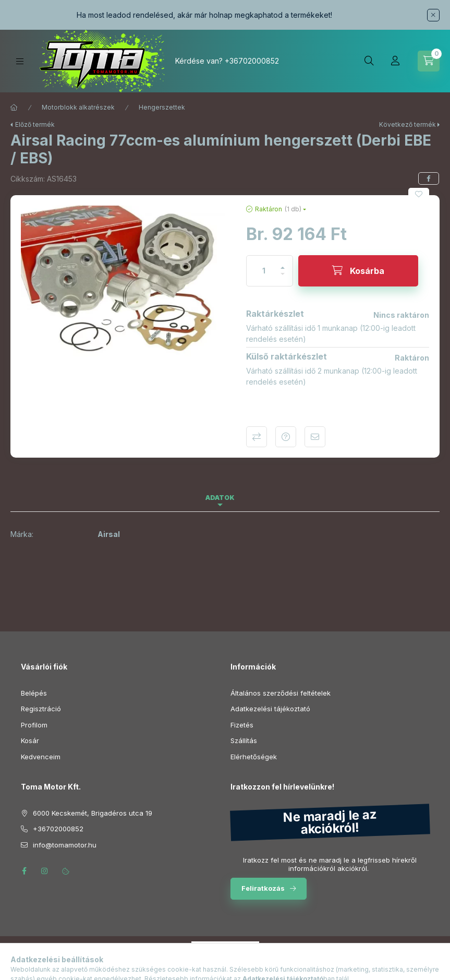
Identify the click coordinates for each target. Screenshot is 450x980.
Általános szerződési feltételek (281, 693)
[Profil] (395, 61)
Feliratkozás (263, 888)
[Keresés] (369, 61)
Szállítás (244, 740)
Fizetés (242, 725)
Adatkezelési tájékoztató (270, 709)
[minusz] (283, 278)
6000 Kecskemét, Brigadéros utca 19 (93, 813)
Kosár (30, 740)
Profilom (34, 725)
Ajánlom (315, 437)
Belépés (34, 693)
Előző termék (35, 124)
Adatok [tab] (220, 498)
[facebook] (429, 178)
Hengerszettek (162, 107)
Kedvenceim (41, 757)
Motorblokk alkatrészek (78, 107)
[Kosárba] (358, 271)
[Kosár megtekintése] (429, 61)
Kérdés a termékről (286, 437)
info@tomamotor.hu (65, 845)
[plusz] (283, 263)
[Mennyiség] (264, 271)
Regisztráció (41, 709)
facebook (24, 871)
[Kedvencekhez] (419, 194)
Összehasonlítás (257, 437)
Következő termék (408, 124)
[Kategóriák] (20, 61)
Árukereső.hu (225, 960)
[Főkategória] (14, 107)
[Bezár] (433, 15)
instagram (45, 871)
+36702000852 (252, 61)
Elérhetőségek (254, 757)
